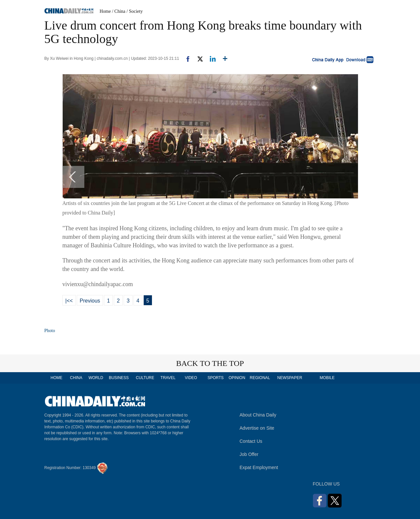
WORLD (96, 378)
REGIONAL (260, 378)
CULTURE (145, 378)
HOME (56, 378)
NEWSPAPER (289, 378)
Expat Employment (259, 467)
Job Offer (249, 454)
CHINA (76, 378)
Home (105, 11)
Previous (90, 301)
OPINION (237, 378)
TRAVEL (168, 378)
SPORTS (215, 378)
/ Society (135, 11)
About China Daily (258, 415)
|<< (69, 301)
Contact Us (251, 441)
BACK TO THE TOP (210, 363)
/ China (119, 11)
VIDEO (191, 378)
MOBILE (327, 378)
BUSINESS (119, 378)
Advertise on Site (257, 428)
